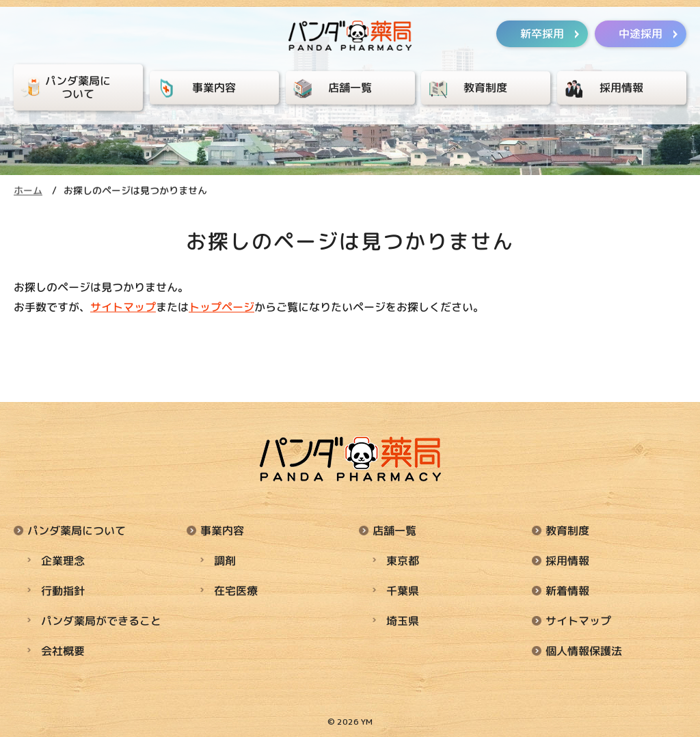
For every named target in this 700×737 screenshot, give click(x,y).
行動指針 (63, 590)
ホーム (28, 190)
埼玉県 (403, 620)
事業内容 (222, 530)
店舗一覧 (394, 530)
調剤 (225, 560)
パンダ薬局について (77, 530)
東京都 (403, 560)
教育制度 (567, 530)
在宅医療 (236, 590)
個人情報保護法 (584, 650)
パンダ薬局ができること (101, 620)
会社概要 (63, 650)
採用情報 (567, 560)
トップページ (221, 307)
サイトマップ (123, 307)
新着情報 (567, 590)
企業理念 (63, 560)
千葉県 (403, 590)
